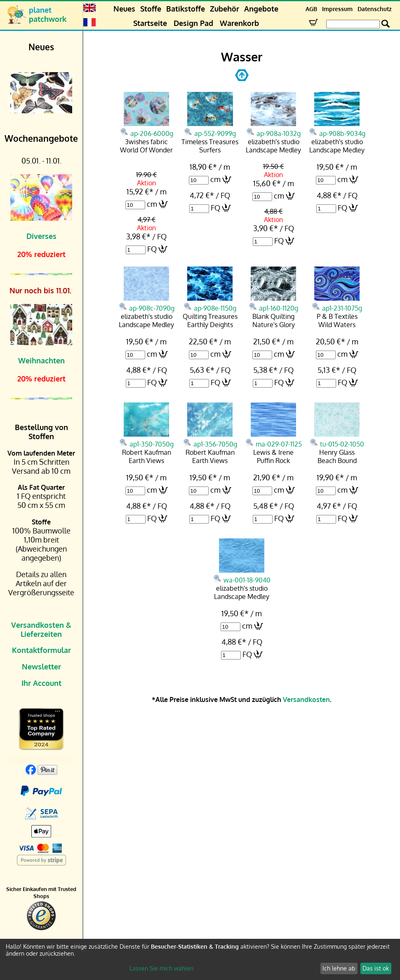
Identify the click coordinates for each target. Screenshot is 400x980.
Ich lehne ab (339, 968)
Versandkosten (306, 699)
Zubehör (225, 9)
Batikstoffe (186, 9)
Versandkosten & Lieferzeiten (41, 629)
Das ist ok (376, 968)
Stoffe (151, 9)
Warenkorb (239, 23)
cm (152, 204)
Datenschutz (375, 9)
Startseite (150, 23)
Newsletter (41, 667)
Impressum (337, 9)
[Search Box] (353, 24)
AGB (311, 9)
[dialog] (200, 959)
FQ (152, 249)
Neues (124, 9)
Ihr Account (41, 683)
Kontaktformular (41, 650)
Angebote (261, 9)
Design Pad (193, 23)
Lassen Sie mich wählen (161, 968)
